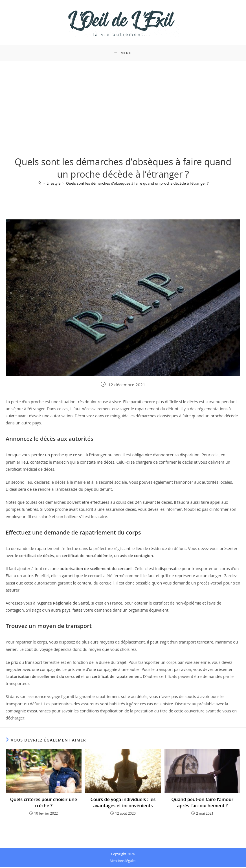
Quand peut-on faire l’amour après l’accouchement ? (202, 804)
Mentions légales (123, 862)
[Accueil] (39, 185)
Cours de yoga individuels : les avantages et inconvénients (123, 804)
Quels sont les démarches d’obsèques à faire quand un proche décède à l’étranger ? (137, 185)
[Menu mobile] (123, 54)
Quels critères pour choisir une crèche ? (44, 804)
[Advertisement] (123, 105)
